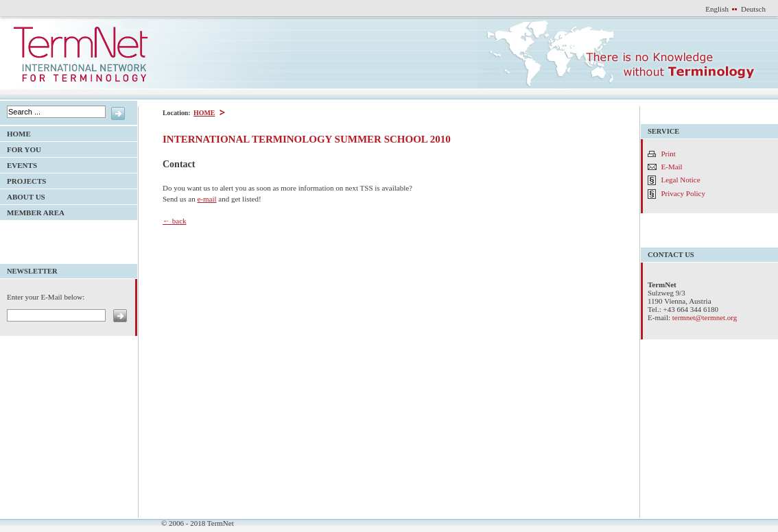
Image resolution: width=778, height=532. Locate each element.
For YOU (21, 148)
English (717, 9)
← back (175, 221)
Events (19, 164)
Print (669, 154)
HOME (203, 113)
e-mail (207, 199)
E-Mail (672, 167)
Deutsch (753, 9)
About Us (23, 195)
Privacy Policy (683, 193)
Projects (23, 179)
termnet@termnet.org (705, 317)
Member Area (32, 211)
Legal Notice (681, 180)
